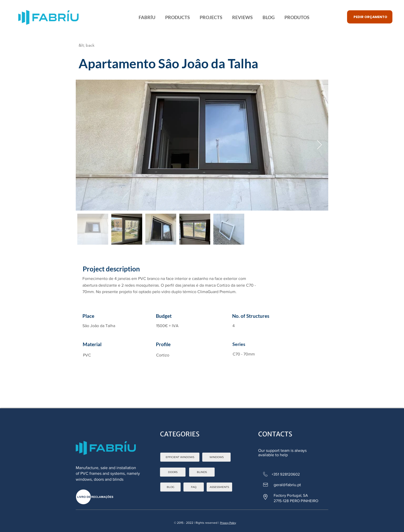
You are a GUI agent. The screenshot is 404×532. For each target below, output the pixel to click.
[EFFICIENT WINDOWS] (180, 457)
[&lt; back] (105, 45)
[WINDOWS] (216, 457)
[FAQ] (194, 487)
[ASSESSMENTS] (219, 487)
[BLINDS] (202, 472)
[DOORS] (173, 472)
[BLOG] (170, 487)
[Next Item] (319, 145)
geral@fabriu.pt (287, 485)
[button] (370, 17)
